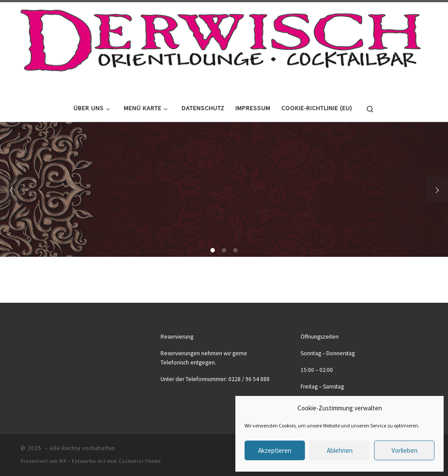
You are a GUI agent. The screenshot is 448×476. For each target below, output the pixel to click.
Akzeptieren (275, 450)
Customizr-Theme (140, 461)
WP (63, 461)
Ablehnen (340, 450)
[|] (221, 47)
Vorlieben (404, 450)
